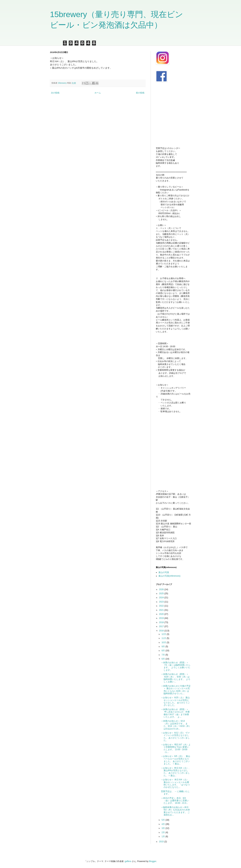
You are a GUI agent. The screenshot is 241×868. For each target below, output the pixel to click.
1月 (163, 836)
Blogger (153, 861)
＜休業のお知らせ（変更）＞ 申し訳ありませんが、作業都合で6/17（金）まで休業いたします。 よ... (175, 713)
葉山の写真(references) (170, 576)
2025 (162, 594)
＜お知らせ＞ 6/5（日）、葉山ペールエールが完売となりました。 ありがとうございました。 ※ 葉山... (175, 760)
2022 (162, 606)
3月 (163, 828)
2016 (162, 631)
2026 (162, 589)
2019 (162, 618)
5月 (163, 820)
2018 (162, 622)
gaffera (128, 861)
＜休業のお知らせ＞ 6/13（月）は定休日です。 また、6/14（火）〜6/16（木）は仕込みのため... (176, 725)
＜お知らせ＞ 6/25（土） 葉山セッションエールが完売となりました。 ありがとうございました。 (175, 701)
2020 (162, 614)
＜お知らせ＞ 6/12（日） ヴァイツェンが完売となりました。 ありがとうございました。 (175, 737)
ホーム (98, 93)
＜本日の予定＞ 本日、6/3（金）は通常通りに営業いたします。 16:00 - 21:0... (175, 801)
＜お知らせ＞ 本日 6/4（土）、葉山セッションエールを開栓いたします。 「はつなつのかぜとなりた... (176, 783)
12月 (164, 634)
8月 (163, 651)
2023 (162, 602)
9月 (163, 647)
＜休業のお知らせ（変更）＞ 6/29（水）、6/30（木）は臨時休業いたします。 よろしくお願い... (176, 678)
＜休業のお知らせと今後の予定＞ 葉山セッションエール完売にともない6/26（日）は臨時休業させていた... (176, 690)
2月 (163, 832)
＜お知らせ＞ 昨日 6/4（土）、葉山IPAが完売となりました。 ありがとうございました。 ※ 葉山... (176, 772)
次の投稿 (55, 93)
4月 (163, 824)
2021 (162, 610)
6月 (163, 659)
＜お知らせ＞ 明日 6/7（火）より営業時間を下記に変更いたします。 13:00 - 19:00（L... (176, 748)
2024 (162, 598)
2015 (162, 842)
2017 (162, 626)
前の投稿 (140, 93)
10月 (164, 642)
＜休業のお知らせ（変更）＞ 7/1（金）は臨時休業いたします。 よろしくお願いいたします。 (176, 666)
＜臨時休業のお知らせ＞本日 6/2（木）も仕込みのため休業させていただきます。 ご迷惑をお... (175, 811)
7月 (163, 655)
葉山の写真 (164, 572)
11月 (164, 638)
